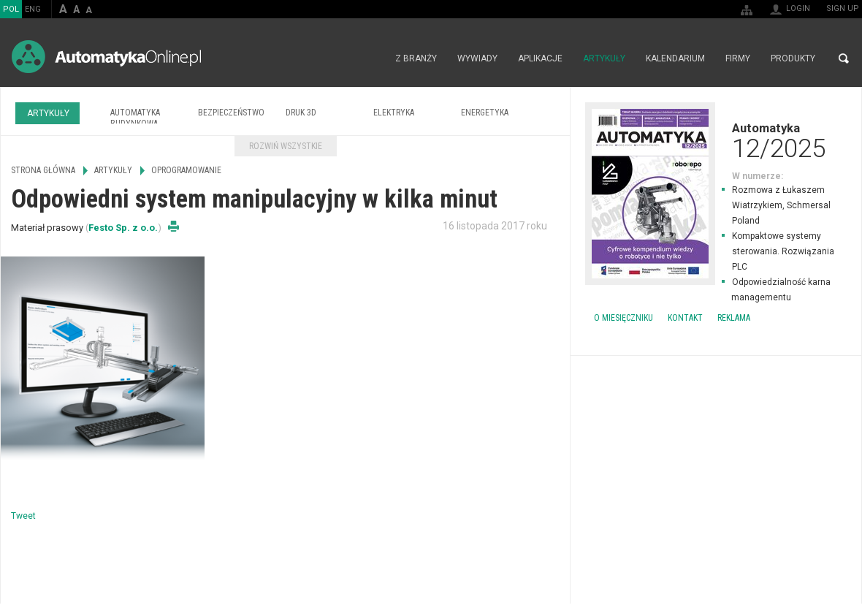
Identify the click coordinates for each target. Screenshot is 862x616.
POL (11, 9)
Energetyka (485, 113)
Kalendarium (675, 58)
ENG (33, 9)
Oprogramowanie (186, 170)
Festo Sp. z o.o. (123, 228)
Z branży (416, 58)
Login (798, 8)
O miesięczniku (623, 318)
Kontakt (685, 318)
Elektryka (394, 113)
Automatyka (716, 140)
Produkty (793, 58)
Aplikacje (540, 58)
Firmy (738, 58)
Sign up (843, 8)
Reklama (734, 318)
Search (844, 58)
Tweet (23, 516)
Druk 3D (301, 113)
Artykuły (604, 58)
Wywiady (477, 58)
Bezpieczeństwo (231, 113)
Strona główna (369, 58)
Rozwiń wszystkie (286, 146)
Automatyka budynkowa (135, 118)
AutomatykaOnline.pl (106, 57)
